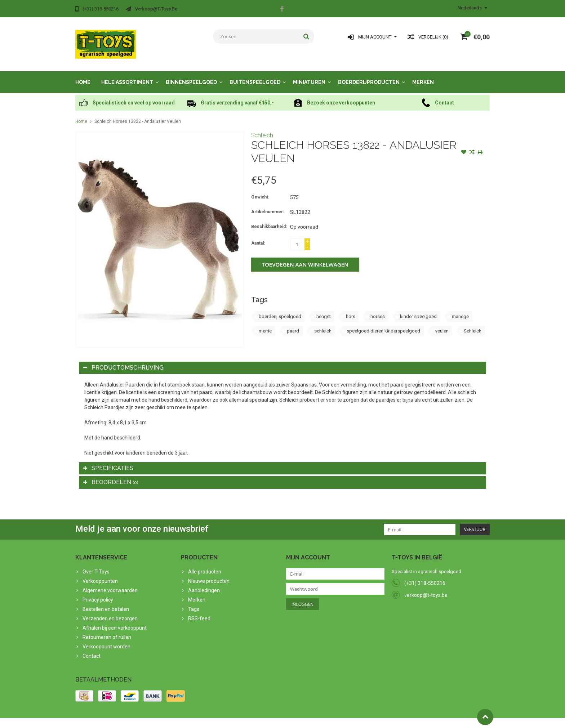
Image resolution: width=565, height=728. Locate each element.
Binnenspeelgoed (191, 75)
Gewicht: (260, 190)
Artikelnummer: (268, 205)
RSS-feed (199, 611)
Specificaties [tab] (108, 461)
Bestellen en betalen (106, 602)
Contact (92, 649)
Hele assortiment (127, 75)
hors (351, 309)
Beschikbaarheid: (269, 219)
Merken (423, 75)
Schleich (262, 128)
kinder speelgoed (418, 309)
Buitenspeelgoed (255, 75)
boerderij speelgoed (280, 309)
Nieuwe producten (209, 574)
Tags (194, 602)
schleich (323, 324)
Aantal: (258, 236)
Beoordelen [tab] (111, 475)
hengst (324, 309)
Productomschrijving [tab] (123, 360)
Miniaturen (309, 75)
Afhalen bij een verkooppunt (115, 621)
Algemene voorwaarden (110, 583)
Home (83, 75)
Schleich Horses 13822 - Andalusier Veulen (138, 114)
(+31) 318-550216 (425, 576)
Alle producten (205, 564)
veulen (442, 324)
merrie (265, 324)
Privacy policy (98, 593)
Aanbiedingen (204, 583)
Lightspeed (218, 719)
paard (293, 324)
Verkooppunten (100, 574)
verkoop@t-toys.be (426, 588)
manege (460, 309)
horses (378, 309)
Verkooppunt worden (106, 639)
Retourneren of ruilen (107, 630)
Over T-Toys (96, 564)
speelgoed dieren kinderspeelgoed (383, 324)
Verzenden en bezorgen (110, 611)
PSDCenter (170, 719)
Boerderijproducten (369, 75)
